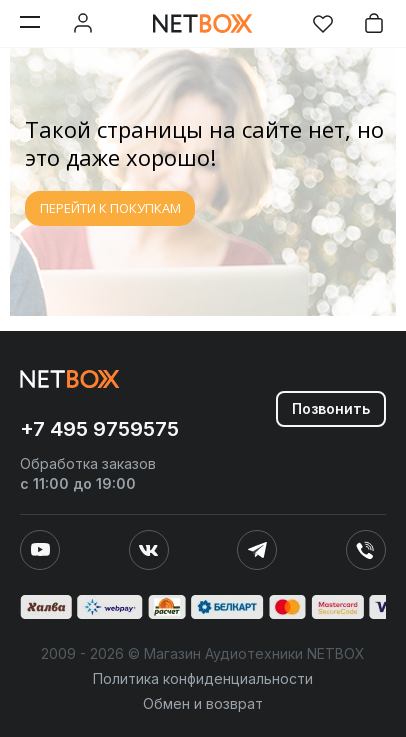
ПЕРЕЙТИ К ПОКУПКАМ (110, 208)
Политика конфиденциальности (203, 678)
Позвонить (331, 408)
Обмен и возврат (203, 703)
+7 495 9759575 (99, 429)
